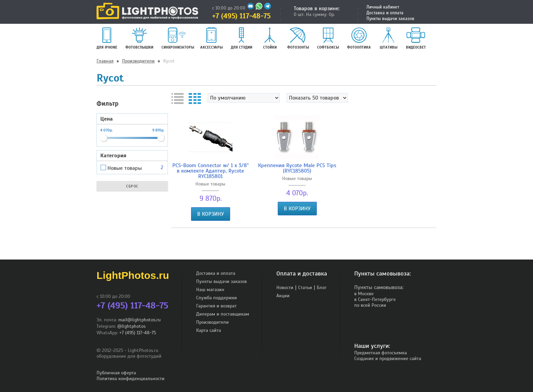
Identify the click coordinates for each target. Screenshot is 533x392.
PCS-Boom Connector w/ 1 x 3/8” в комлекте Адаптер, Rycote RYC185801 (211, 171)
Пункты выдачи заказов (390, 19)
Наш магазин (210, 290)
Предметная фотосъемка (381, 353)
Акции (283, 296)
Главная (105, 61)
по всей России (370, 305)
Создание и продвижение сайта (388, 359)
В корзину (211, 214)
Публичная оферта (116, 373)
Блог (322, 288)
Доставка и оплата (385, 13)
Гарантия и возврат (216, 306)
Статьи (305, 288)
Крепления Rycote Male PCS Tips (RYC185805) (297, 168)
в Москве (364, 294)
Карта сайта (209, 330)
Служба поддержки (217, 298)
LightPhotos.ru (133, 275)
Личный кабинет (383, 7)
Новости (285, 288)
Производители (138, 61)
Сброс (132, 186)
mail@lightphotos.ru (140, 320)
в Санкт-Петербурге (375, 299)
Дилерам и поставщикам (223, 314)
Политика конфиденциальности (131, 379)
